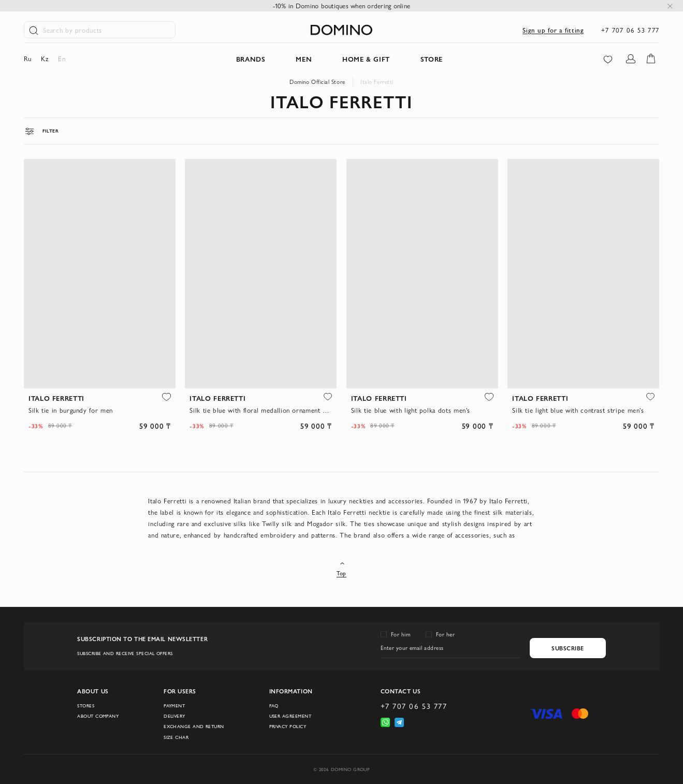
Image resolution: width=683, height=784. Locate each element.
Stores (86, 706)
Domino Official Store (317, 82)
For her (446, 634)
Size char (176, 737)
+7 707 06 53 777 (630, 30)
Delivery (175, 716)
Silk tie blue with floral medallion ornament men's (261, 410)
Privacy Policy (288, 726)
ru (28, 58)
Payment (174, 706)
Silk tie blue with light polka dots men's (411, 410)
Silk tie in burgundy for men (71, 410)
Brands (251, 59)
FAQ (274, 706)
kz (45, 58)
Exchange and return (194, 726)
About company (98, 716)
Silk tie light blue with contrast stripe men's (578, 410)
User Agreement (290, 716)
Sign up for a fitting (553, 30)
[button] (166, 397)
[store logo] (341, 30)
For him (401, 634)
